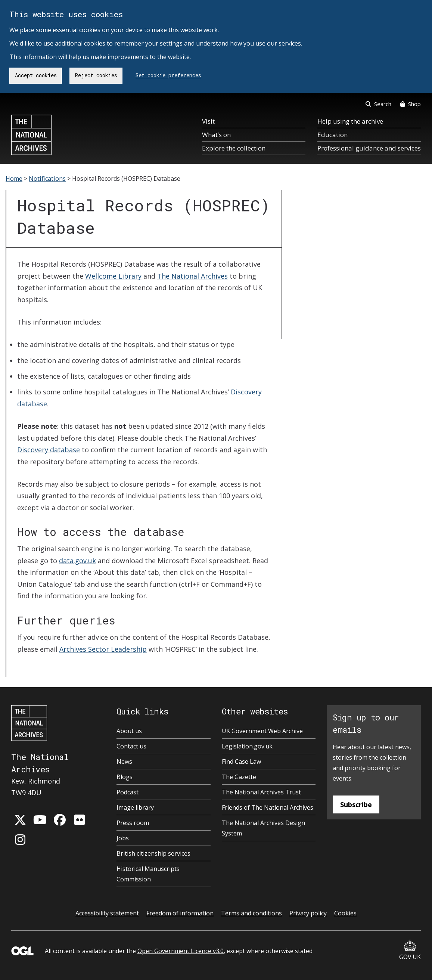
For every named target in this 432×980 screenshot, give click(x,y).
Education (332, 135)
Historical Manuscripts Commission (148, 874)
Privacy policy (308, 913)
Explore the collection (234, 148)
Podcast (128, 792)
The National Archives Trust (261, 792)
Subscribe (356, 804)
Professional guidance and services (369, 148)
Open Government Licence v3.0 (181, 951)
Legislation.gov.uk (247, 746)
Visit (208, 121)
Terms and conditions (251, 913)
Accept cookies (36, 75)
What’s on (216, 135)
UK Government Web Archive (262, 731)
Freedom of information (180, 913)
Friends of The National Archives (268, 807)
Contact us (131, 746)
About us (129, 731)
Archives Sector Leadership (103, 649)
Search (378, 104)
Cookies (345, 913)
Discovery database (49, 450)
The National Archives (192, 276)
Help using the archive (350, 121)
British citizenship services (153, 853)
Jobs (123, 838)
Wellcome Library (113, 276)
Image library (135, 807)
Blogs (125, 777)
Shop (411, 104)
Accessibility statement (107, 913)
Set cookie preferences (168, 75)
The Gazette (239, 777)
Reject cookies (96, 75)
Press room (133, 823)
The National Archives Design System (263, 828)
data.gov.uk (77, 561)
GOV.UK (410, 950)
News (124, 762)
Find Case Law (241, 762)
